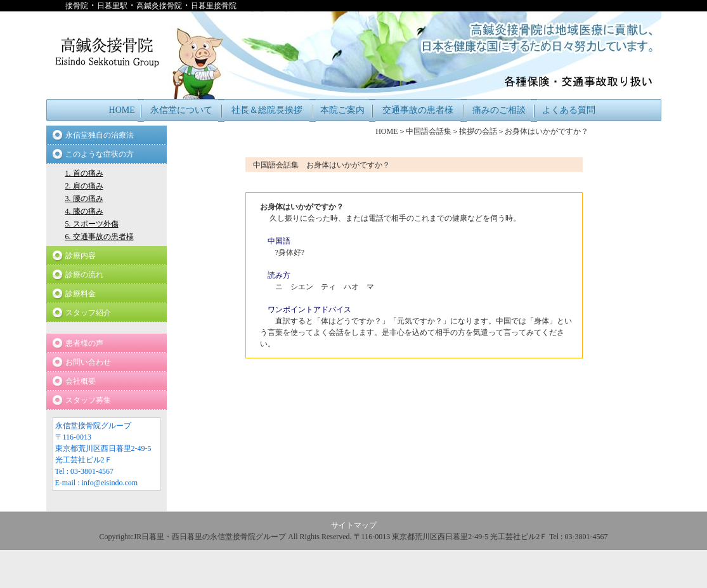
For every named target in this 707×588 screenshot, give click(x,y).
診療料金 (81, 294)
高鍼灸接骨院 (159, 6)
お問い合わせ (88, 362)
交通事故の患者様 (418, 110)
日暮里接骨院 (214, 6)
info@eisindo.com (110, 483)
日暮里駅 (112, 6)
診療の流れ (84, 275)
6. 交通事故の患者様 (100, 237)
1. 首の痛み (84, 173)
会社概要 (81, 381)
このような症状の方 (100, 154)
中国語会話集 (429, 131)
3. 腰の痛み (84, 199)
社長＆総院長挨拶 (267, 110)
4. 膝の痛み (84, 211)
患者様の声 (84, 343)
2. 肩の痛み (84, 186)
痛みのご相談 (499, 110)
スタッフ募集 (88, 400)
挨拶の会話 (478, 131)
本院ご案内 (342, 110)
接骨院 (77, 6)
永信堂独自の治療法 (100, 135)
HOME (122, 110)
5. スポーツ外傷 (92, 224)
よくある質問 (569, 110)
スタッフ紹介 (88, 313)
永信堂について (181, 110)
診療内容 (81, 256)
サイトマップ (354, 525)
